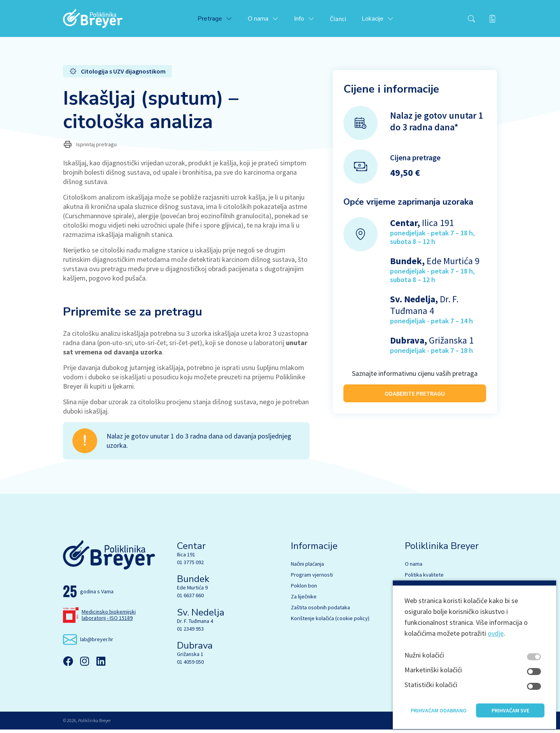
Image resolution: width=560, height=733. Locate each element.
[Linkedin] (101, 665)
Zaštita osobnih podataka (320, 611)
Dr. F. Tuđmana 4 (195, 624)
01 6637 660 (190, 599)
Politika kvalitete (424, 578)
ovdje (496, 655)
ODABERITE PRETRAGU (415, 396)
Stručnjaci (416, 589)
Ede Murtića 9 (192, 591)
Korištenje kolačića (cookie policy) (330, 622)
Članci (345, 20)
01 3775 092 (190, 566)
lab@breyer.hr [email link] (97, 643)
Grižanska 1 (190, 658)
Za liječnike (304, 600)
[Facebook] (68, 665)
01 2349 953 (190, 632)
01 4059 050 (190, 665)
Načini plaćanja (307, 567)
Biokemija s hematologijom (436, 600)
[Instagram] (84, 665)
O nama (414, 567)
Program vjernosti (312, 578)
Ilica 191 (186, 558)
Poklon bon (304, 589)
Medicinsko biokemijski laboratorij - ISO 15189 (109, 618)
